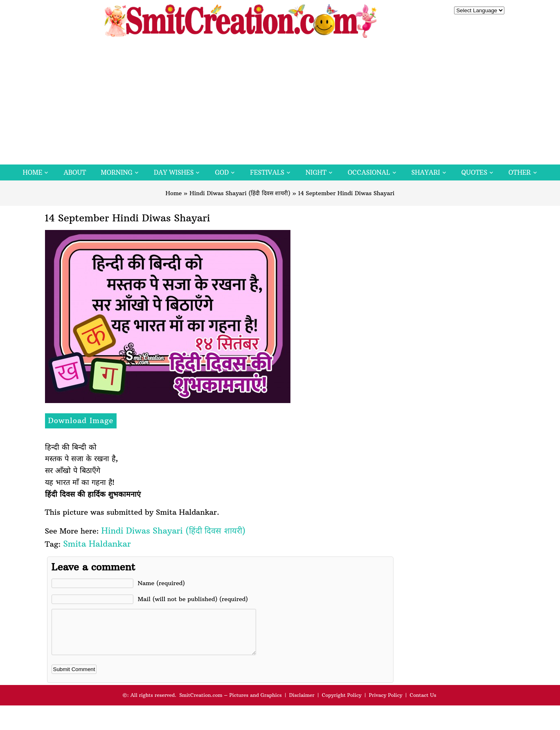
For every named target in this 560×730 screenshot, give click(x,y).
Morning (117, 172)
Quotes (474, 172)
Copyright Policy (342, 704)
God (222, 172)
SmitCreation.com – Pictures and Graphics (231, 704)
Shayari (426, 172)
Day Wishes (174, 172)
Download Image (81, 420)
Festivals (267, 172)
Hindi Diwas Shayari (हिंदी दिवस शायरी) (240, 193)
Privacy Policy (386, 704)
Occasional (369, 172)
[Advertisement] (280, 103)
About (75, 172)
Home (32, 172)
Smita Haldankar (97, 544)
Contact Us (423, 704)
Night (316, 172)
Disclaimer (302, 704)
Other (520, 172)
